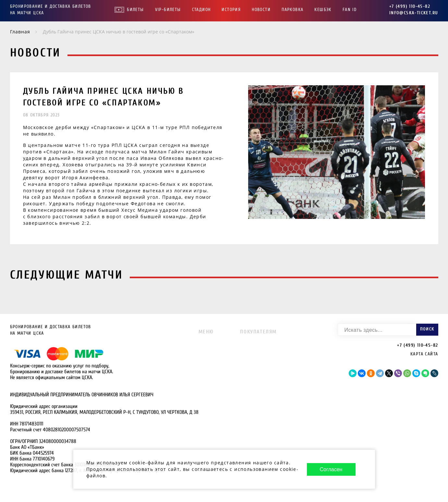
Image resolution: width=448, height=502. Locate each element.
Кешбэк (323, 10)
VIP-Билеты (168, 10)
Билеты (135, 10)
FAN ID (350, 10)
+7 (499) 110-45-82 (410, 6)
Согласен (331, 469)
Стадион (201, 10)
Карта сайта (424, 354)
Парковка (292, 10)
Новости (261, 10)
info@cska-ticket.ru (414, 13)
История (231, 10)
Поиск (427, 329)
